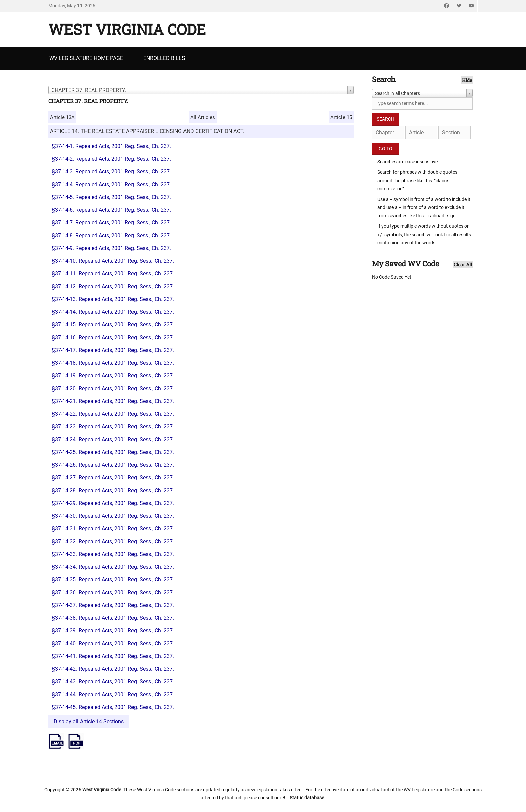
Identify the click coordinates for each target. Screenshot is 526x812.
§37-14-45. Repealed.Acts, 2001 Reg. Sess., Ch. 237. (113, 707)
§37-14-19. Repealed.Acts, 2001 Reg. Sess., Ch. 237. (113, 376)
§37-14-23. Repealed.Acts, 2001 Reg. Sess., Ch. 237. (113, 427)
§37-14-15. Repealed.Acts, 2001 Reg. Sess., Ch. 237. (113, 325)
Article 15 (341, 117)
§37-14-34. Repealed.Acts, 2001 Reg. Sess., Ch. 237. (113, 567)
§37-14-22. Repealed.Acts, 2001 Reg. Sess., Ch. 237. (113, 414)
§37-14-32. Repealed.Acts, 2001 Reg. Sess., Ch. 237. (113, 541)
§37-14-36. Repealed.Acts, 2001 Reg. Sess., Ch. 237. (113, 592)
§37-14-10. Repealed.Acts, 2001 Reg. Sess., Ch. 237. (113, 261)
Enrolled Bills (164, 58)
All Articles (203, 117)
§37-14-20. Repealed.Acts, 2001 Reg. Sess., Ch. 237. (113, 388)
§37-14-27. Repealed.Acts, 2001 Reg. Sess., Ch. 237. (113, 478)
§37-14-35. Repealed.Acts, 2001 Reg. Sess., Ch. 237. (113, 580)
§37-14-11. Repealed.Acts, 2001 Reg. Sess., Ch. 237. (113, 274)
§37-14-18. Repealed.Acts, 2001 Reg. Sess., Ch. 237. (113, 363)
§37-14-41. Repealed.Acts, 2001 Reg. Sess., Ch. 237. (113, 656)
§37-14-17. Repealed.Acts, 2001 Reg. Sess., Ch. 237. (113, 350)
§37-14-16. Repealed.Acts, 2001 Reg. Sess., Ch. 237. (113, 337)
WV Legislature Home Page (86, 58)
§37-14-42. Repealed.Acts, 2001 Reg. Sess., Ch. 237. (113, 669)
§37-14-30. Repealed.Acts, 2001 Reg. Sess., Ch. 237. (113, 516)
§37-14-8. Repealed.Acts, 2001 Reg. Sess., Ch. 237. (111, 235)
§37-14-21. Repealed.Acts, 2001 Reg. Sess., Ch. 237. (113, 401)
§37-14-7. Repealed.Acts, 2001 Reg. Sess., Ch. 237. (111, 223)
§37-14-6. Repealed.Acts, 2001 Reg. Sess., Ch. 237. (111, 210)
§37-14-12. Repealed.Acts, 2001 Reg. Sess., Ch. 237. (113, 286)
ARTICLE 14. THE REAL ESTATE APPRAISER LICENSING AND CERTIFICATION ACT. (147, 131)
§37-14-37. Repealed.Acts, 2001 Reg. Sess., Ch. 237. (113, 605)
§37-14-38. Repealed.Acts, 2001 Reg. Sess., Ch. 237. (113, 618)
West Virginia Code (127, 29)
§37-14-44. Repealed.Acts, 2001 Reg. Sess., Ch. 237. (113, 694)
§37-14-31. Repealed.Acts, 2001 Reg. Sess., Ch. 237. (113, 529)
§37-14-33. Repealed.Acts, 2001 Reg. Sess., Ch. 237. (113, 554)
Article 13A (62, 117)
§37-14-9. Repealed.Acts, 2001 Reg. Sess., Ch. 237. (111, 248)
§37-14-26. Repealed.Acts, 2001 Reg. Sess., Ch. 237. (113, 465)
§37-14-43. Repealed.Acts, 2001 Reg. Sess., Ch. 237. (113, 682)
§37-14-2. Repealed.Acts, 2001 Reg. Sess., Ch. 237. (111, 159)
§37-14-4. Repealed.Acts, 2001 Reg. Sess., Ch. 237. (111, 184)
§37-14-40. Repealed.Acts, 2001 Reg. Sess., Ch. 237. (113, 643)
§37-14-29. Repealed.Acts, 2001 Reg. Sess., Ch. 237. (113, 503)
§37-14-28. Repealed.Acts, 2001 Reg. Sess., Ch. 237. (113, 490)
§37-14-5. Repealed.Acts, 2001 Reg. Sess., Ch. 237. (111, 197)
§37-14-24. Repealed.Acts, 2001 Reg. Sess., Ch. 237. (113, 439)
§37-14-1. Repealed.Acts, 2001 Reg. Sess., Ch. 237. (111, 146)
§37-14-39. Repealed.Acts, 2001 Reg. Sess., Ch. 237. (113, 631)
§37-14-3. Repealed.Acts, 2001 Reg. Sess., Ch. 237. (111, 172)
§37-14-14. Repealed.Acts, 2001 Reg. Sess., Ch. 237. (113, 312)
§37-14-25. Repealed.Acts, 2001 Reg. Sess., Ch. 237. (113, 452)
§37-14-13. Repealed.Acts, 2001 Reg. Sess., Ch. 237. (113, 299)
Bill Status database (303, 798)
